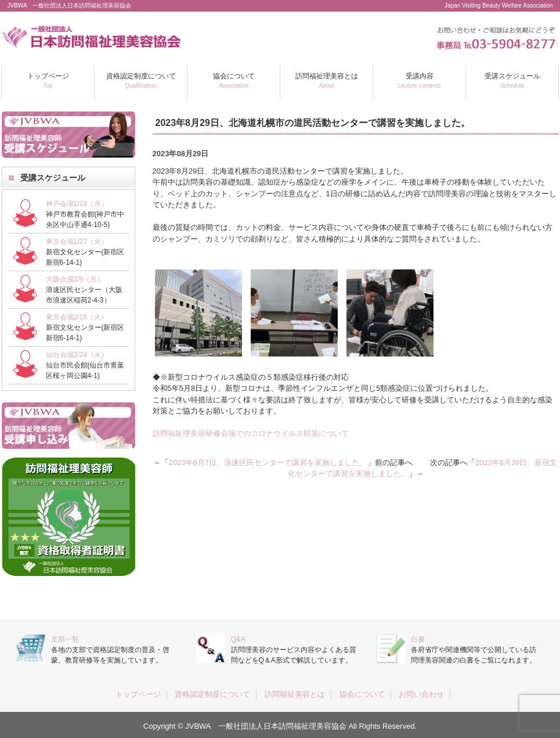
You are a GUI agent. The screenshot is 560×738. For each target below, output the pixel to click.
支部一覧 (65, 639)
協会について (234, 80)
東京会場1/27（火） (77, 242)
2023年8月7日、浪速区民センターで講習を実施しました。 (268, 462)
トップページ (48, 80)
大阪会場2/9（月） (75, 279)
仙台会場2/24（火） (77, 355)
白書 (418, 639)
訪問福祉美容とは (295, 694)
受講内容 (420, 80)
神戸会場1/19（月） (77, 204)
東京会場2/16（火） (77, 317)
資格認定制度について (141, 80)
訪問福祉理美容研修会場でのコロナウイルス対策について (251, 433)
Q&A (238, 639)
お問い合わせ (421, 694)
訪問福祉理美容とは (327, 80)
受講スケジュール (512, 80)
